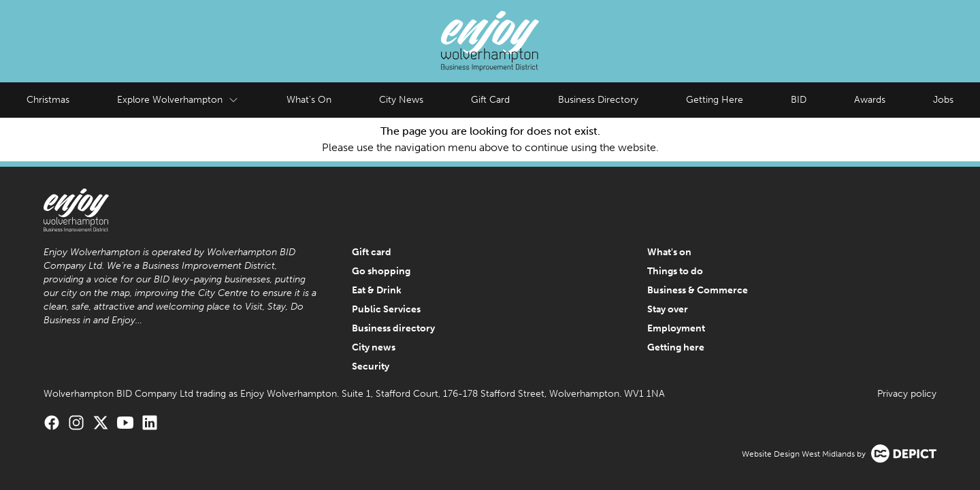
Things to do (675, 271)
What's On (309, 100)
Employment (676, 328)
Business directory (393, 328)
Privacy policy (907, 394)
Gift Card (490, 100)
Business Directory (598, 100)
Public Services (386, 309)
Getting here (676, 347)
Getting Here (715, 100)
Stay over (668, 309)
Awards (870, 100)
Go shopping (381, 271)
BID (799, 100)
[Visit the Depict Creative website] (904, 454)
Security (371, 366)
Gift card (372, 252)
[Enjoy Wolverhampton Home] (490, 41)
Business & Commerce (698, 290)
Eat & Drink (377, 290)
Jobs (943, 100)
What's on (669, 252)
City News (401, 100)
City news (374, 347)
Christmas (48, 100)
